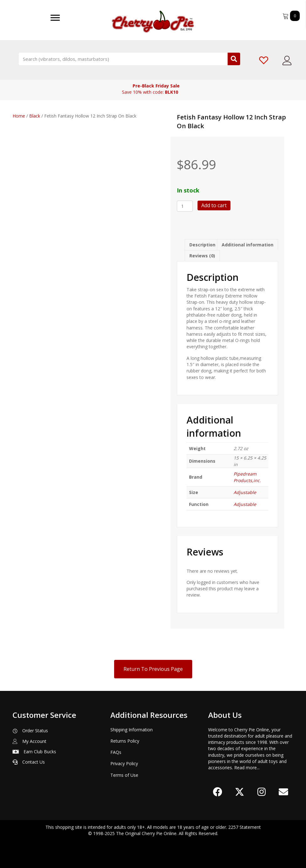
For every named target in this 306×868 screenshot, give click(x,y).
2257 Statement (245, 827)
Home (19, 116)
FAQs (116, 752)
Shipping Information (132, 730)
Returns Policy (125, 741)
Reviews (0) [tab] (202, 256)
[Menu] (55, 18)
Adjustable (245, 492)
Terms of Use (124, 775)
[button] (218, 792)
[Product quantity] (185, 206)
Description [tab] (202, 245)
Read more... (247, 768)
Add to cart (214, 205)
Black (35, 116)
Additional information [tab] (248, 245)
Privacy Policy (124, 763)
